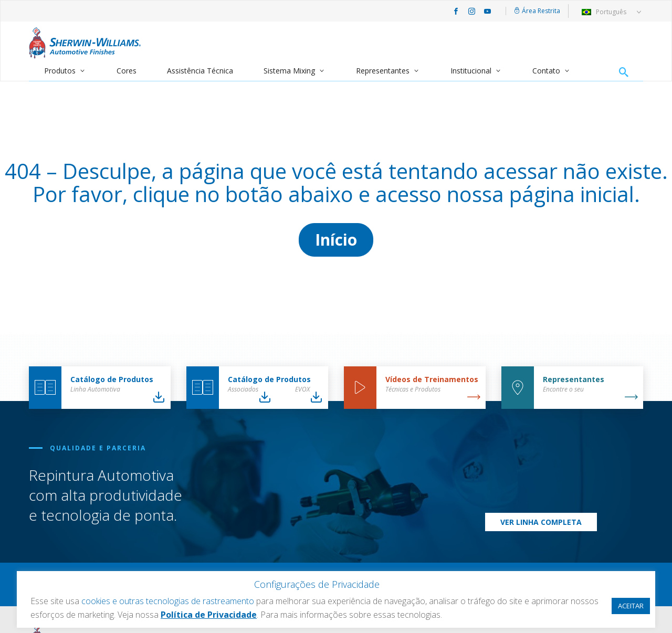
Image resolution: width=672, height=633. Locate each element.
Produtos (60, 71)
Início (336, 240)
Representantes (383, 71)
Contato (546, 71)
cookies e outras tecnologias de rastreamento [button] (168, 601)
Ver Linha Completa (541, 522)
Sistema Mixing (289, 71)
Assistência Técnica (200, 71)
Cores (127, 71)
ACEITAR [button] (631, 606)
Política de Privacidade (209, 615)
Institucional (471, 71)
